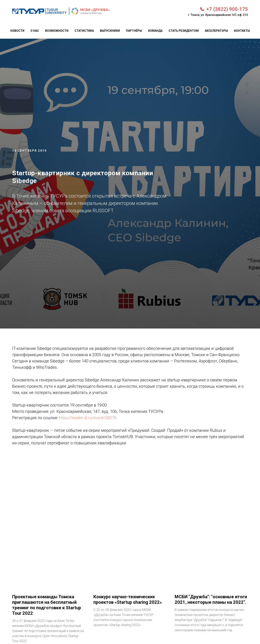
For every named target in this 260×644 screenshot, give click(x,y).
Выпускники (110, 31)
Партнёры (134, 31)
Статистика (84, 31)
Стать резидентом (184, 31)
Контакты (242, 31)
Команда (155, 31)
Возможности (57, 31)
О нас (35, 31)
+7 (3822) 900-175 (227, 9)
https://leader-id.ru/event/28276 (88, 418)
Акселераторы (216, 31)
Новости (17, 31)
